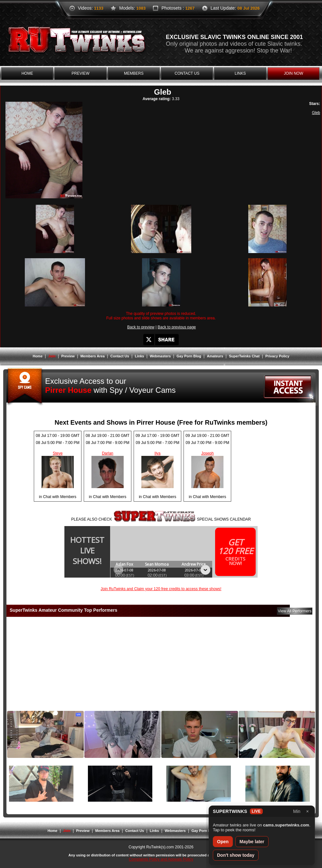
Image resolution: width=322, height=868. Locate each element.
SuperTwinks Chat (244, 356)
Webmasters (160, 356)
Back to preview (141, 327)
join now (293, 73)
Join (52, 356)
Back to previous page (177, 327)
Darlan (107, 453)
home (27, 73)
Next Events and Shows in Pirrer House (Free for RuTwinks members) (161, 422)
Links (140, 356)
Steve (58, 453)
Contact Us (120, 356)
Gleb (316, 113)
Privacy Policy (277, 356)
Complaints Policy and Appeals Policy (161, 859)
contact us (187, 73)
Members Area (93, 356)
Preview (68, 356)
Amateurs (215, 356)
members (134, 73)
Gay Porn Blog (189, 356)
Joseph (208, 453)
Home (38, 356)
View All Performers (295, 611)
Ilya (158, 453)
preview (80, 73)
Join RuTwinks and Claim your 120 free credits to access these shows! (161, 589)
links (240, 73)
